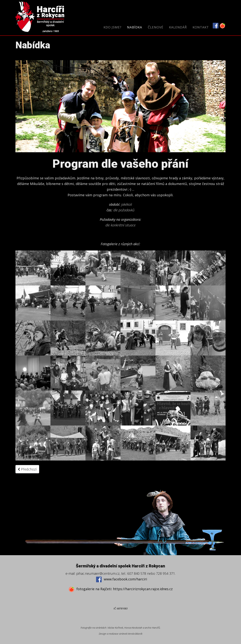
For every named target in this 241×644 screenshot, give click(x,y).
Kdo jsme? (112, 27)
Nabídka (135, 27)
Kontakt (201, 27)
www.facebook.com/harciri (121, 579)
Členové (156, 27)
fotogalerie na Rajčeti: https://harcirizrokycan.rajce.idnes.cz (121, 589)
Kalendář (178, 27)
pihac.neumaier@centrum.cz (98, 573)
